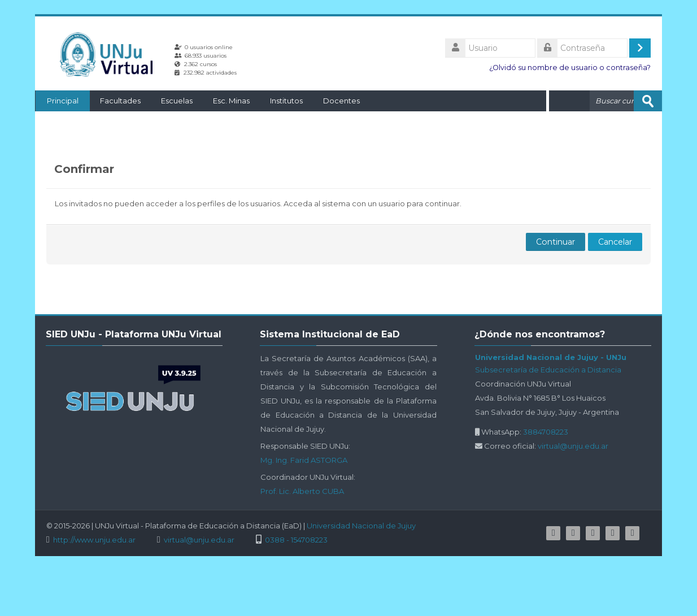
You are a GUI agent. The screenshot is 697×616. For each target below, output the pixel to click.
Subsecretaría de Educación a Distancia (548, 370)
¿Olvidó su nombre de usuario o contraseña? (570, 68)
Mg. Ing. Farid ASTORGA (304, 460)
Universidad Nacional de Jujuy (361, 526)
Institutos (286, 101)
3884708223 (546, 432)
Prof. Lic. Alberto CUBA (302, 491)
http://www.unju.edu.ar (94, 540)
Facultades (120, 101)
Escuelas (176, 101)
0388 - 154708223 (296, 540)
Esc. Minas (231, 101)
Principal (62, 101)
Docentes (341, 101)
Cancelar (615, 242)
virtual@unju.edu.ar (573, 446)
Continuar (556, 242)
